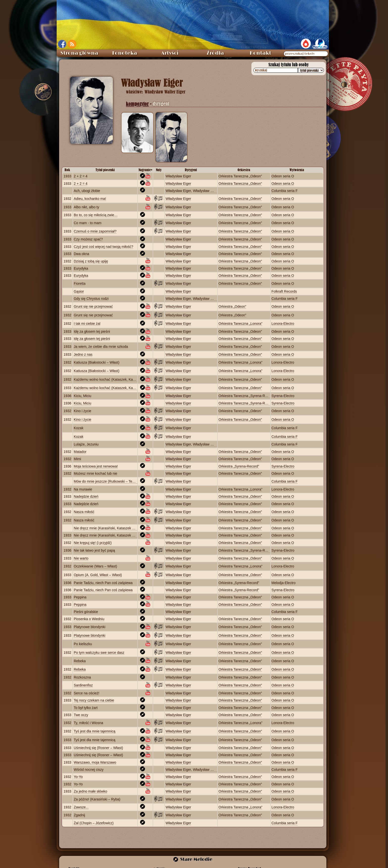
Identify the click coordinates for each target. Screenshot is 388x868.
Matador (80, 452)
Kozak (79, 428)
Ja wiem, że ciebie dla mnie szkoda (101, 347)
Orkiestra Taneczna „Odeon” (240, 176)
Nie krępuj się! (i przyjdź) (93, 543)
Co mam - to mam (88, 223)
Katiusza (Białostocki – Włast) (97, 362)
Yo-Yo (78, 777)
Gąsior (79, 291)
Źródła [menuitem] (215, 53)
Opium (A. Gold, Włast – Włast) (98, 575)
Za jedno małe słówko (90, 791)
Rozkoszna (82, 677)
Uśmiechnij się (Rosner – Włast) (98, 748)
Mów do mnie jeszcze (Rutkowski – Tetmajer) (108, 481)
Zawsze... (81, 807)
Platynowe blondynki (90, 627)
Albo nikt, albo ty (86, 207)
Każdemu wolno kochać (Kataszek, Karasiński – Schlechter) (120, 379)
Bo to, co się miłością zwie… (96, 215)
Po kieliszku (83, 644)
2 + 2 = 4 (81, 176)
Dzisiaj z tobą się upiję (91, 261)
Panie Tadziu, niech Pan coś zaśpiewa (103, 583)
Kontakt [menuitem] (260, 53)
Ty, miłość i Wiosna (88, 723)
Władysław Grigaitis (208, 191)
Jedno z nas (83, 354)
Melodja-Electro (283, 583)
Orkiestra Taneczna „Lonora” (240, 324)
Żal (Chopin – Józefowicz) (94, 823)
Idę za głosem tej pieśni (92, 331)
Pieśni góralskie (86, 612)
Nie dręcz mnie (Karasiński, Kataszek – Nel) (108, 528)
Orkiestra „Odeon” (232, 306)
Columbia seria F (285, 191)
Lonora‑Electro (283, 324)
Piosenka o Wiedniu (89, 619)
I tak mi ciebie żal (87, 324)
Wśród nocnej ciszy (89, 770)
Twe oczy (81, 715)
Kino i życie (83, 411)
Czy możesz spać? (88, 239)
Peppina (80, 597)
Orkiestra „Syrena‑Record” (239, 466)
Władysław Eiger (178, 176)
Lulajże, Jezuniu (86, 444)
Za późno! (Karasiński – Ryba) (97, 799)
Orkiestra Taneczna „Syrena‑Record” (247, 396)
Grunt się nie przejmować (93, 306)
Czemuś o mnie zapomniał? (95, 231)
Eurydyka (81, 268)
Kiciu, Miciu (83, 396)
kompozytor (137, 104)
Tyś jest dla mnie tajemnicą (95, 731)
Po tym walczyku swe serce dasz (99, 653)
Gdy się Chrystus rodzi (91, 299)
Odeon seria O (283, 176)
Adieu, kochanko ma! (90, 199)
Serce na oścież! (87, 693)
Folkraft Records (284, 291)
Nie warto (81, 558)
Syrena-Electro (283, 396)
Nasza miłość (84, 512)
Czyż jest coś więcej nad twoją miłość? (103, 247)
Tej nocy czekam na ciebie (94, 700)
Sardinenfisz (83, 685)
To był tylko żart (86, 708)
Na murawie (83, 489)
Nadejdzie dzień (86, 496)
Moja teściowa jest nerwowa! (96, 466)
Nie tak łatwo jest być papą (94, 550)
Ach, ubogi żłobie (87, 191)
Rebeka (80, 661)
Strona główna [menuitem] (79, 53)
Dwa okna (81, 254)
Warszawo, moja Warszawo (95, 762)
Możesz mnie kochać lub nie (96, 473)
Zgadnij (79, 815)
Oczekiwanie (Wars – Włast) (95, 566)
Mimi (77, 459)
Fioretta (80, 283)
